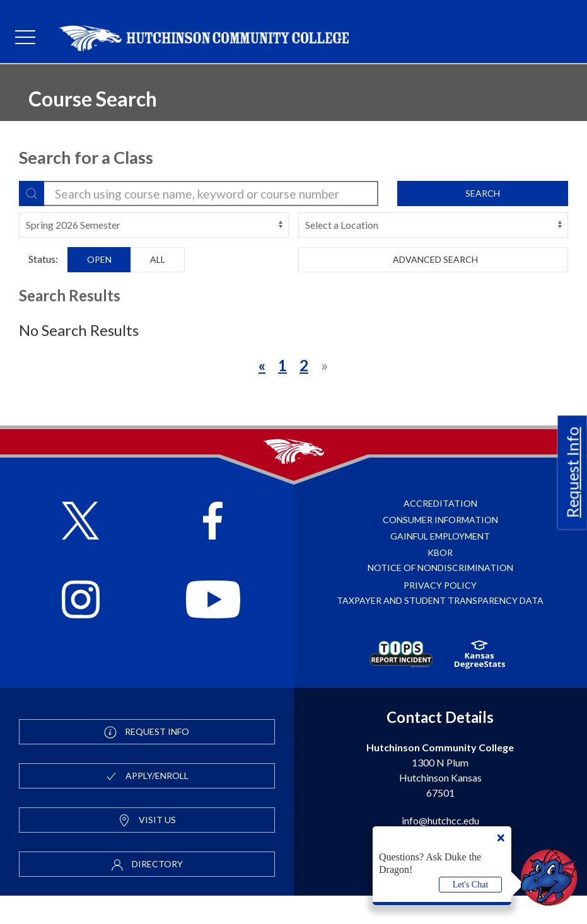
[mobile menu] (25, 38)
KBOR (440, 581)
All (158, 259)
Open (99, 259)
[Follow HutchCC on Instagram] (81, 629)
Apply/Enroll (147, 805)
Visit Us (147, 849)
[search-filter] (199, 193)
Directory (147, 893)
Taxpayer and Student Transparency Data (440, 629)
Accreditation (440, 532)
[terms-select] (154, 225)
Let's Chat (471, 885)
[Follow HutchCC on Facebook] (213, 551)
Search (483, 193)
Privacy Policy (440, 614)
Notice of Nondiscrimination (440, 596)
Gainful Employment (440, 564)
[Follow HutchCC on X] (80, 551)
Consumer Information (440, 548)
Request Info (572, 473)
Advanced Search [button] (433, 259)
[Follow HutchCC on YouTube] (213, 629)
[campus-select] (433, 225)
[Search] (32, 193)
